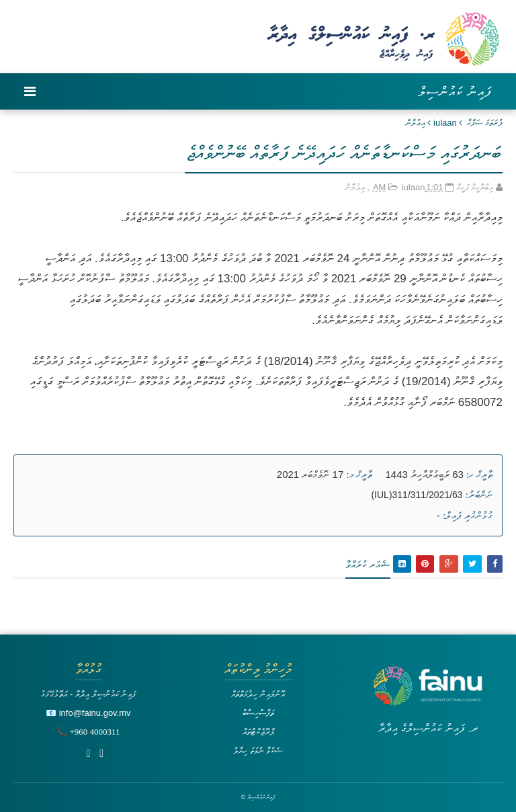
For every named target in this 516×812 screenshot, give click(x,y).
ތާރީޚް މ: (359, 475)
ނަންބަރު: (479, 495)
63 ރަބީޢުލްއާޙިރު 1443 (425, 474)
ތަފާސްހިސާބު (258, 713)
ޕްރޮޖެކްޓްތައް (258, 732)
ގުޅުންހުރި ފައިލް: (468, 516)
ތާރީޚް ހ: (479, 475)
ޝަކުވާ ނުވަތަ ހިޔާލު (258, 750)
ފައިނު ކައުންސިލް (455, 91)
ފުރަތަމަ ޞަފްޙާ (485, 123)
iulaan (445, 123)
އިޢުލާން (416, 123)
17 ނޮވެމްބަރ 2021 (310, 474)
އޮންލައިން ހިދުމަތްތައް (258, 694)
